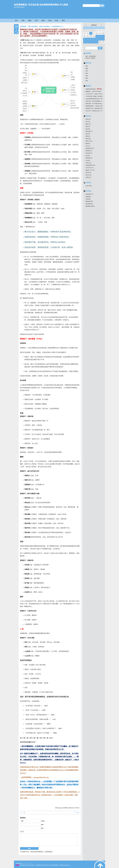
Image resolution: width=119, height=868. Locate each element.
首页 (16, 20)
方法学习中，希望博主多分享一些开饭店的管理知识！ (99, 111)
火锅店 (88, 163)
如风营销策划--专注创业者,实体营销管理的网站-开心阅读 (41, 5)
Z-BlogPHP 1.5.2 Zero (28, 863)
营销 (50, 20)
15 (97, 36)
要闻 (63, 20)
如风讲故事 (90, 148)
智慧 (88, 134)
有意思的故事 (90, 165)
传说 (88, 160)
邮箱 (42, 825)
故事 (43, 20)
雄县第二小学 (90, 170)
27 (91, 42)
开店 (88, 122)
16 (100, 36)
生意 (88, 146)
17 (103, 36)
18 (85, 39)
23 (100, 39)
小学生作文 (89, 168)
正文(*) (22, 831)
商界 (23, 20)
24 (103, 39)
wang (89, 186)
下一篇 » (77, 812)
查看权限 (93, 58)
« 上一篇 (22, 812)
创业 (88, 129)
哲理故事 (89, 151)
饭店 (88, 156)
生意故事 (89, 153)
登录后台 (88, 58)
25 (85, 42)
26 (88, 42)
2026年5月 (94, 25)
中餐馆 (88, 177)
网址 (42, 828)
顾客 (88, 143)
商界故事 (89, 131)
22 (97, 39)
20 (91, 39)
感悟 (88, 139)
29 (97, 42)
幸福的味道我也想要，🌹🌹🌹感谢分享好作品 (97, 89)
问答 (36, 20)
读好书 (88, 175)
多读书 (88, 173)
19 (88, 39)
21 (94, 39)
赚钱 (30, 20)
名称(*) (43, 821)
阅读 (57, 20)
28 (94, 42)
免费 (88, 136)
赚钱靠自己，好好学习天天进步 (93, 91)
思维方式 (89, 141)
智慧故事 (89, 158)
